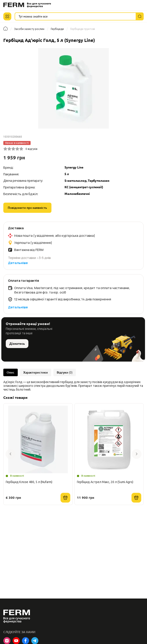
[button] (7, 16)
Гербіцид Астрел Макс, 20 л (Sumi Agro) (105, 482)
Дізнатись (17, 344)
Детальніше (18, 263)
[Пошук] (140, 16)
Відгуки (65, 372)
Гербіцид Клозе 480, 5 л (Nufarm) (29, 482)
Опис (11, 372)
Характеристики (36, 372)
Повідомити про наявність (27, 208)
